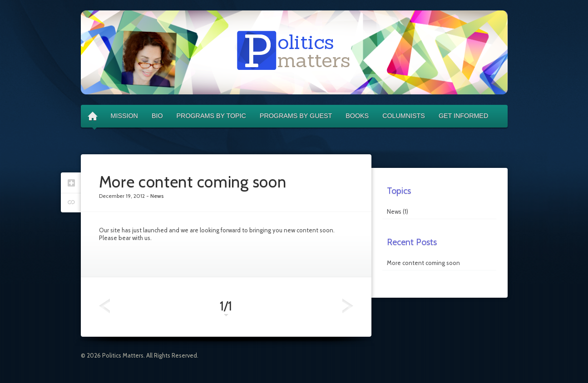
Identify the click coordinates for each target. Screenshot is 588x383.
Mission (124, 116)
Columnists (404, 116)
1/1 (226, 308)
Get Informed (463, 116)
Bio (157, 116)
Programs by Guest (296, 116)
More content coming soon (423, 263)
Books (357, 116)
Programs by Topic (211, 116)
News (394, 211)
